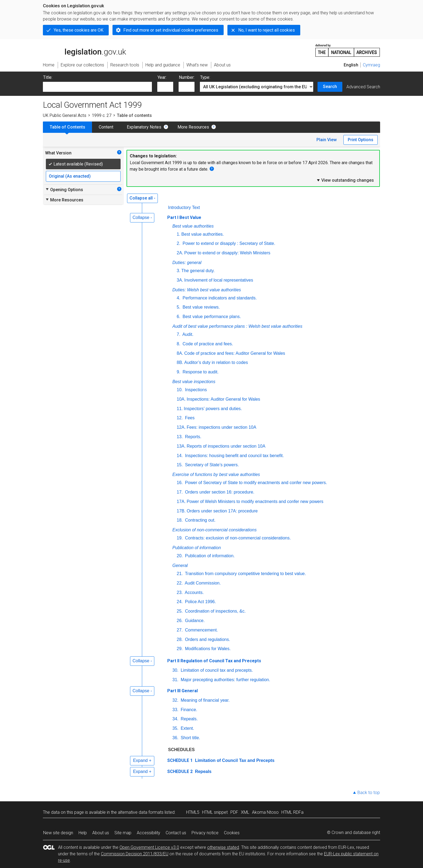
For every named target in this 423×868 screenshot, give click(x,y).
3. (178, 271)
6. (178, 317)
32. (175, 700)
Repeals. (189, 719)
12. (180, 418)
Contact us (176, 833)
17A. (181, 501)
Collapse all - (142, 198)
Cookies (232, 833)
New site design (58, 833)
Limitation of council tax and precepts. (216, 670)
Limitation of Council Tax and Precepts (234, 760)
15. (180, 465)
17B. (181, 511)
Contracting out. (199, 520)
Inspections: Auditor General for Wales (223, 399)
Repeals (203, 771)
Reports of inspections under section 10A (226, 446)
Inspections (195, 390)
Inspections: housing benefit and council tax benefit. (234, 456)
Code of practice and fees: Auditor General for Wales (235, 353)
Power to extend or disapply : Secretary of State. (228, 243)
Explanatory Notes (144, 127)
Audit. (187, 334)
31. (175, 680)
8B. (180, 362)
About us (101, 833)
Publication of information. (209, 556)
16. (180, 483)
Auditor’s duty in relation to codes (216, 362)
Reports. (192, 437)
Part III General (182, 691)
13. (180, 437)
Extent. (187, 728)
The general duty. (198, 271)
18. (180, 520)
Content (106, 127)
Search (330, 87)
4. (178, 298)
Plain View (327, 140)
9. (178, 372)
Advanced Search (363, 87)
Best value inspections (194, 382)
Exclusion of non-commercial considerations (214, 530)
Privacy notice (205, 833)
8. (178, 344)
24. (180, 602)
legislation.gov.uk (84, 50)
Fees (189, 418)
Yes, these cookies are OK (79, 30)
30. (175, 670)
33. (175, 710)
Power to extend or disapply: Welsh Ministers (227, 253)
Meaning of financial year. (204, 700)
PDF (234, 812)
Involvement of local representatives (219, 280)
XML (245, 812)
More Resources (193, 127)
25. (180, 611)
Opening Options (64, 190)
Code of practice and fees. (207, 344)
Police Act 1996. (200, 602)
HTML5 (193, 812)
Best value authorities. (202, 234)
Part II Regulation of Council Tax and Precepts (214, 661)
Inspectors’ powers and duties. (213, 409)
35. (175, 728)
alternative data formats (141, 812)
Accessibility (149, 833)
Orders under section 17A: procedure (222, 511)
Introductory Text (184, 207)
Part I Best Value (184, 217)
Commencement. (201, 630)
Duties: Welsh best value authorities (207, 290)
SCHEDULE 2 (180, 771)
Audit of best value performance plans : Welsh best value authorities (237, 326)
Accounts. (194, 592)
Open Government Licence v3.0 (149, 847)
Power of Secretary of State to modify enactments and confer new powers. (255, 483)
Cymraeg (371, 65)
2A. (180, 253)
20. (180, 556)
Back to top (369, 793)
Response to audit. (200, 372)
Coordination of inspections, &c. (215, 611)
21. (180, 574)
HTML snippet (215, 812)
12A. (181, 427)
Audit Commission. (202, 583)
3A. (180, 280)
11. (180, 409)
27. (180, 630)
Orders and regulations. (207, 639)
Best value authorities (193, 226)
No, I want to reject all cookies (267, 30)
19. (180, 538)
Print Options (361, 140)
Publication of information (197, 548)
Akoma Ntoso (265, 812)
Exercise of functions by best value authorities (216, 474)
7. (178, 334)
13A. (181, 446)
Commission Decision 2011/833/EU (135, 854)
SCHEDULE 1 (180, 760)
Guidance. (194, 621)
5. (178, 307)
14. (180, 456)
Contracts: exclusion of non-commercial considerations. (237, 538)
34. (175, 719)
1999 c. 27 (102, 115)
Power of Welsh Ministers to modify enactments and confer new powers (255, 501)
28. (180, 639)
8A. (180, 353)
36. (175, 738)
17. (180, 492)
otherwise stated (223, 847)
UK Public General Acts (65, 115)
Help (83, 833)
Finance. (188, 710)
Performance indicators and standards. (219, 298)
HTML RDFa (292, 812)
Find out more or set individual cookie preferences (171, 30)
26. (180, 621)
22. (180, 583)
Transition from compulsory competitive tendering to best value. (245, 574)
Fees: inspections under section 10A (221, 427)
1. (178, 234)
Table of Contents (67, 127)
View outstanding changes (345, 180)
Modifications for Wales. (207, 649)
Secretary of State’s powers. (211, 465)
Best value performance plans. (211, 317)
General (180, 565)
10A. (181, 399)
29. (180, 649)
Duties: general (187, 263)
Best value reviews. (200, 307)
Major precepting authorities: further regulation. (225, 680)
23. (180, 592)
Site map (123, 833)
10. (180, 390)
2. (178, 243)
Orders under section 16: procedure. (219, 492)
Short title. (190, 738)
